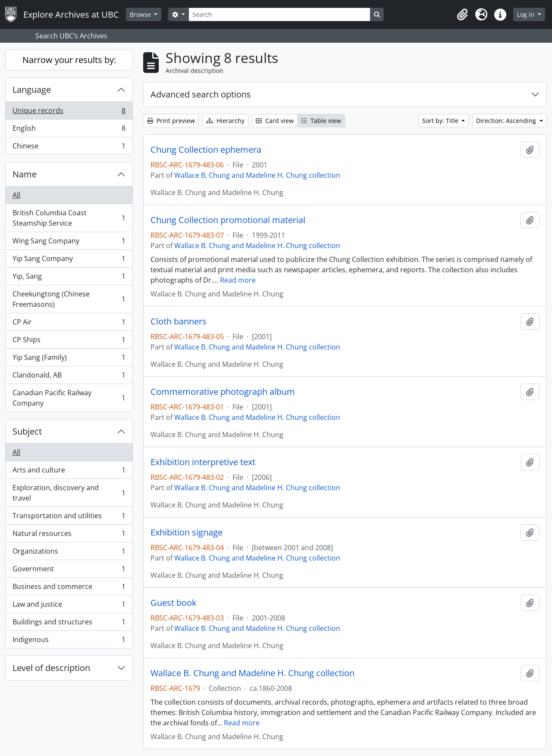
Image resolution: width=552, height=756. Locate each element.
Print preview (171, 121)
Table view (321, 121)
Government (69, 571)
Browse (141, 14)
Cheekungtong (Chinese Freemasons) (69, 299)
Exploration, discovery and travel (69, 493)
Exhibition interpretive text (203, 462)
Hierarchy (225, 121)
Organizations (69, 553)
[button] (462, 15)
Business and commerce (69, 588)
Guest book (174, 603)
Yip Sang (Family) (69, 359)
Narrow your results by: (69, 60)
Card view (275, 121)
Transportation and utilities (69, 518)
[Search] (279, 14)
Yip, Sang (69, 278)
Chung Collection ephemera (206, 150)
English (69, 130)
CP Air (69, 324)
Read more (238, 280)
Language (32, 90)
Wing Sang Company (69, 243)
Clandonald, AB (69, 377)
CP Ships (69, 342)
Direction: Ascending (507, 121)
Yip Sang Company (69, 260)
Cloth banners (179, 321)
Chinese (69, 148)
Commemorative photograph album (223, 392)
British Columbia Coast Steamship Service (69, 218)
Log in (527, 14)
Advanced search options (201, 94)
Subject (27, 431)
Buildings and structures (69, 624)
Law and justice (69, 606)
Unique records (69, 112)
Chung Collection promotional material (228, 220)
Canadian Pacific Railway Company (69, 398)
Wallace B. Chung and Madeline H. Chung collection (257, 175)
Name (25, 174)
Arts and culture (69, 472)
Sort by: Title (441, 121)
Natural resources (69, 535)
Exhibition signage (187, 532)
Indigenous (69, 641)
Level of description (51, 668)
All (16, 195)
